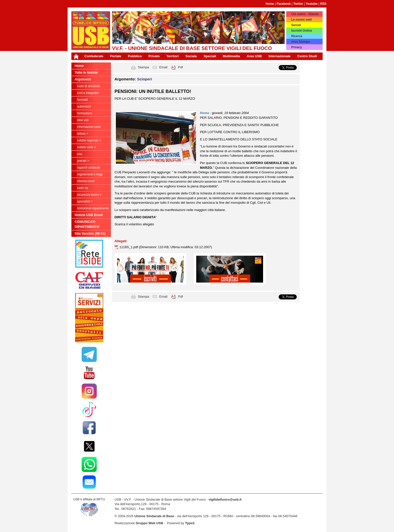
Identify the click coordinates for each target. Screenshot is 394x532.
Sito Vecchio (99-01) (90, 233)
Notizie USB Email (89, 215)
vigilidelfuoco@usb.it (225, 499)
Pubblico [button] (135, 56)
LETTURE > (83, 134)
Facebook (284, 4)
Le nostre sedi (301, 20)
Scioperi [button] (145, 79)
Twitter (298, 4)
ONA (80, 154)
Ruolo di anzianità (89, 86)
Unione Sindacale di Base (154, 516)
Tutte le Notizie (86, 72)
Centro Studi (307, 56)
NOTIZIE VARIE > (86, 147)
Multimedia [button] (231, 56)
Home (270, 4)
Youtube (312, 4)
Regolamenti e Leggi (90, 174)
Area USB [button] (254, 56)
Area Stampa (300, 42)
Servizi (296, 25)
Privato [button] (154, 56)
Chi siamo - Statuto (305, 14)
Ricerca (297, 36)
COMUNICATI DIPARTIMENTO (93, 208)
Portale (116, 56)
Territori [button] (173, 56)
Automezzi (84, 107)
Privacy (297, 47)
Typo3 (190, 523)
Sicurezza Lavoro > (89, 195)
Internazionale (280, 56)
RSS (323, 4)
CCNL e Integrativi (88, 93)
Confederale (94, 56)
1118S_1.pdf (129, 247)
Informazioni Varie (89, 127)
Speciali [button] (210, 56)
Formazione (85, 113)
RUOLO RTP (83, 188)
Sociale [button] (191, 56)
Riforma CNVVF (86, 181)
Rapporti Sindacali (89, 168)
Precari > (83, 161)
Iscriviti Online (302, 31)
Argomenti (83, 79)
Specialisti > (85, 201)
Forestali (82, 100)
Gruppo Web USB (149, 523)
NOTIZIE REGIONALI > (89, 140)
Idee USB (83, 120)
